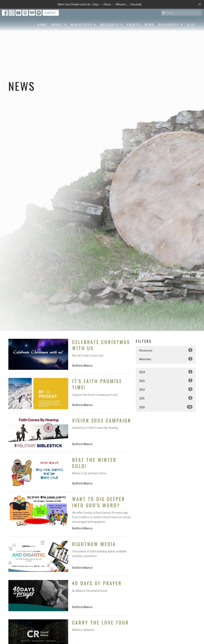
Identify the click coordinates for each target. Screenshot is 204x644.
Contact (51, 13)
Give (191, 38)
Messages (112, 38)
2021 (166, 398)
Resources (171, 38)
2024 (166, 372)
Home (42, 38)
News (150, 38)
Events (134, 38)
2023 (166, 381)
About (59, 38)
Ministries (84, 38)
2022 (166, 389)
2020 (166, 407)
